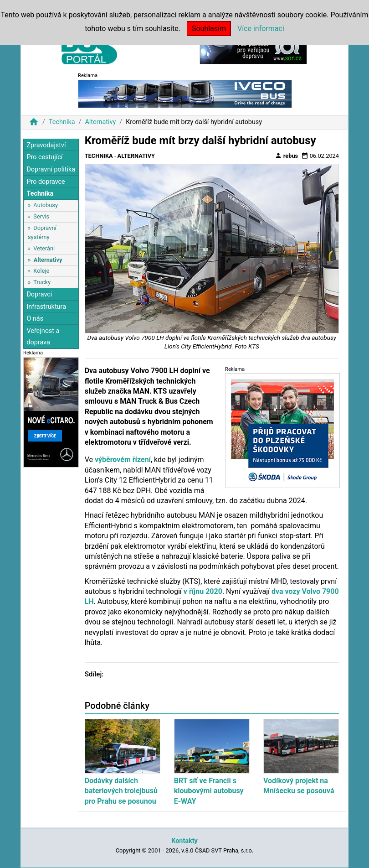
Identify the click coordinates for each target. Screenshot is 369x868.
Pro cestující (44, 157)
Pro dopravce (46, 182)
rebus (287, 156)
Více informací (261, 29)
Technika (62, 122)
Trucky (42, 282)
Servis (41, 216)
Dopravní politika (51, 169)
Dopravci (39, 294)
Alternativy (100, 122)
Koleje (41, 271)
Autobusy (46, 205)
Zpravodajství (46, 145)
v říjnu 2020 (203, 591)
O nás (35, 319)
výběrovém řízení (123, 460)
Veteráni (44, 248)
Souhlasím (209, 29)
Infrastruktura (46, 307)
